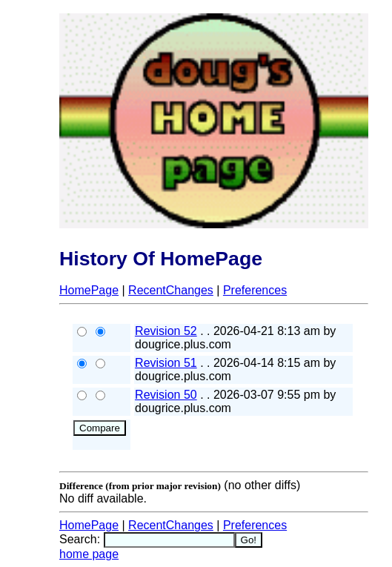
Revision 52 (166, 331)
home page (89, 554)
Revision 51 (166, 363)
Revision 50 (166, 395)
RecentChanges (171, 290)
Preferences (255, 290)
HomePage (89, 290)
